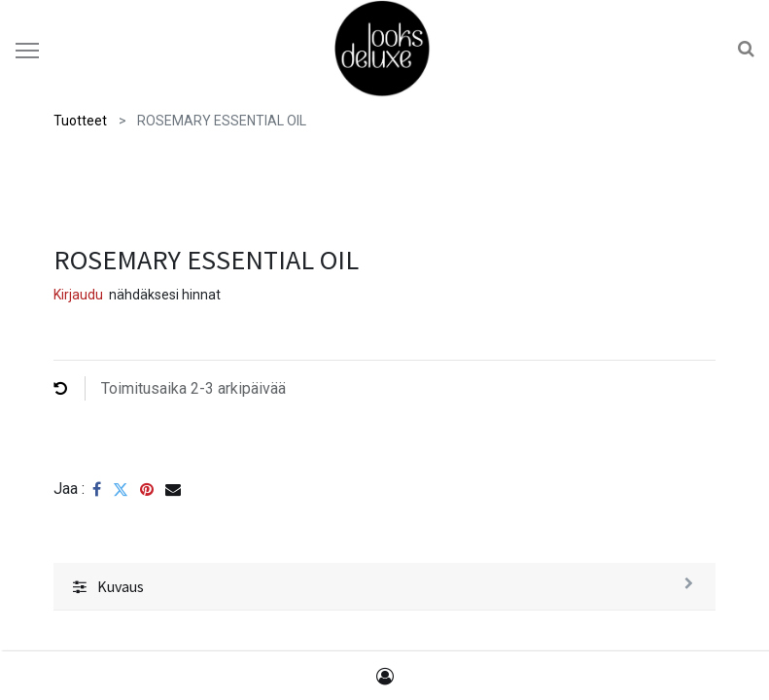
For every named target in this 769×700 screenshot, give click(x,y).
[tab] (385, 587)
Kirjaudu (78, 295)
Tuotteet (80, 121)
